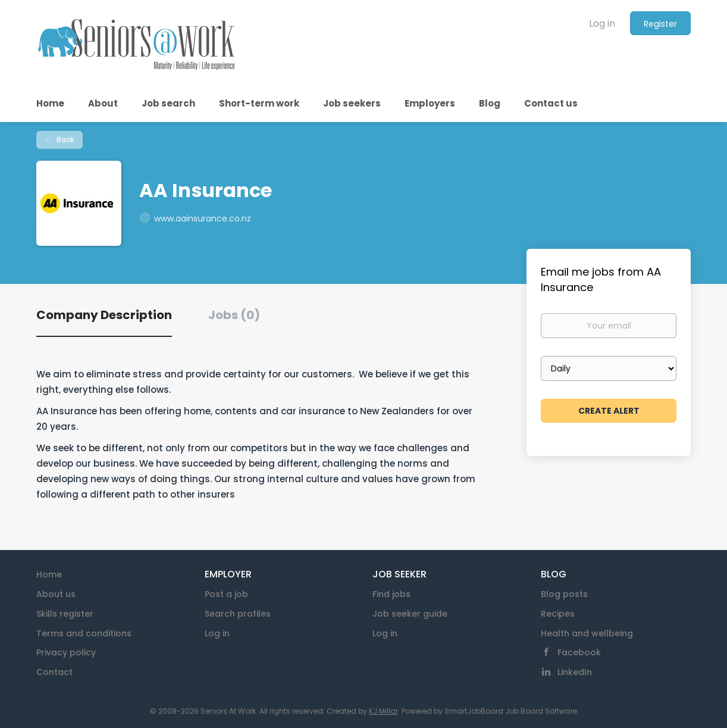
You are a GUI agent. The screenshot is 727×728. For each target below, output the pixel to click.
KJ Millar (383, 711)
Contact (54, 672)
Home (49, 574)
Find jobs (391, 594)
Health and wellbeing (587, 633)
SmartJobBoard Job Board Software (511, 711)
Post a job (226, 594)
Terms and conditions (84, 633)
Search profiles (238, 614)
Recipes (558, 614)
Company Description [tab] (104, 315)
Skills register (65, 614)
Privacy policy (66, 652)
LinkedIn (575, 672)
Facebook (579, 652)
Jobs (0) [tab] (234, 315)
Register (660, 24)
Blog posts (564, 594)
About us (56, 594)
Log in (602, 24)
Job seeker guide (410, 614)
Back (64, 140)
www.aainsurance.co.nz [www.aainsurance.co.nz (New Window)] (203, 218)
